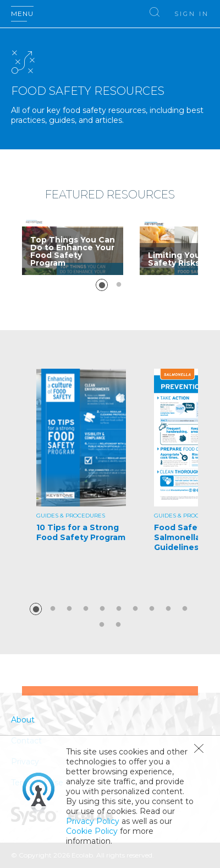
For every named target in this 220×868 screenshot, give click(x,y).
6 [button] (119, 609)
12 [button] (118, 625)
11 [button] (102, 625)
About (23, 720)
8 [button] (152, 609)
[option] (73, 246)
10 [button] (185, 609)
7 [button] (135, 609)
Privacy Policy (93, 821)
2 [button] (119, 285)
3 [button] (69, 609)
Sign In (192, 14)
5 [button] (102, 609)
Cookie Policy (92, 831)
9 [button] (168, 609)
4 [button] (86, 609)
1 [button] (102, 285)
